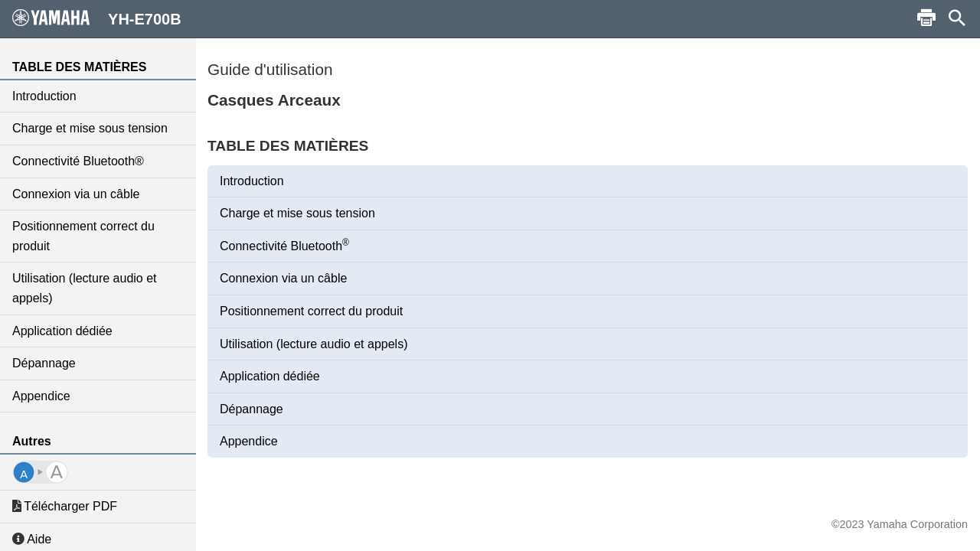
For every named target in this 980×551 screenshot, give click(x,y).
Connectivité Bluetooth (284, 245)
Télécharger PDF (65, 506)
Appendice (41, 396)
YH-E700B (97, 18)
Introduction (44, 96)
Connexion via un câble (76, 194)
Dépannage (44, 363)
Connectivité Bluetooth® (78, 161)
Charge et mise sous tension (90, 128)
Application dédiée (62, 331)
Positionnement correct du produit (83, 236)
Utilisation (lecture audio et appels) (85, 288)
